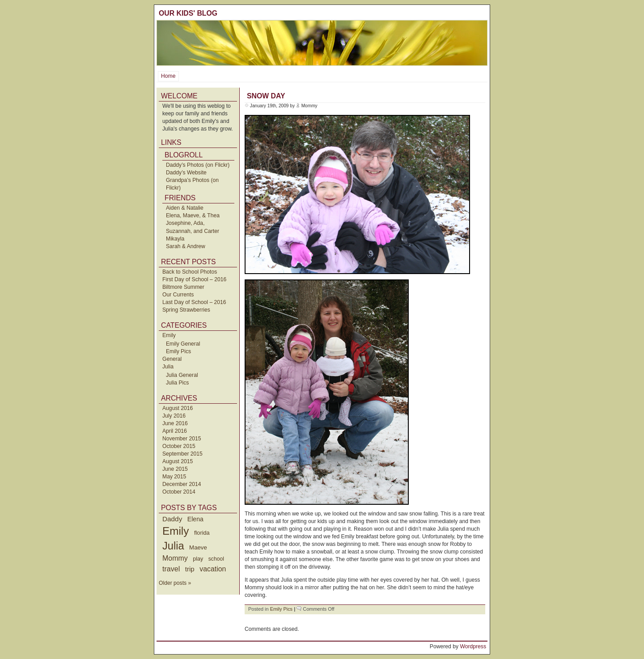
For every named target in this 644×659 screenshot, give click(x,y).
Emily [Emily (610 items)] (176, 531)
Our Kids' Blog (188, 13)
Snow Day (266, 96)
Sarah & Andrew (186, 246)
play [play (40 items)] (198, 559)
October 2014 (179, 492)
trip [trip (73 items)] (190, 569)
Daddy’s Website (186, 173)
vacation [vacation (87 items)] (213, 569)
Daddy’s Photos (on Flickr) (198, 165)
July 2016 (174, 416)
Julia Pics (177, 383)
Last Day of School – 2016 (194, 302)
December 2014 (182, 484)
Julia (168, 367)
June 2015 (175, 469)
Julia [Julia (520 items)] (173, 546)
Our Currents (178, 295)
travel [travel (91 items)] (171, 569)
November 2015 (182, 439)
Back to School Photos (190, 272)
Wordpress (473, 646)
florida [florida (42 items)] (202, 533)
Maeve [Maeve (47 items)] (198, 547)
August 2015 (178, 461)
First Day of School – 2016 (194, 279)
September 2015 (182, 454)
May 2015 (174, 477)
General (172, 359)
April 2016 (175, 431)
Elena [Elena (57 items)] (195, 519)
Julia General (182, 375)
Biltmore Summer (183, 287)
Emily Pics (178, 351)
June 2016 (175, 423)
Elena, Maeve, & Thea (193, 215)
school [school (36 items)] (216, 559)
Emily (169, 335)
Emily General (183, 344)
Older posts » (175, 583)
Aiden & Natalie (185, 208)
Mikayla (175, 239)
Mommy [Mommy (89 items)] (175, 558)
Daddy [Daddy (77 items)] (172, 519)
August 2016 (178, 408)
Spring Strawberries (186, 310)
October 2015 (179, 446)
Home (168, 76)
